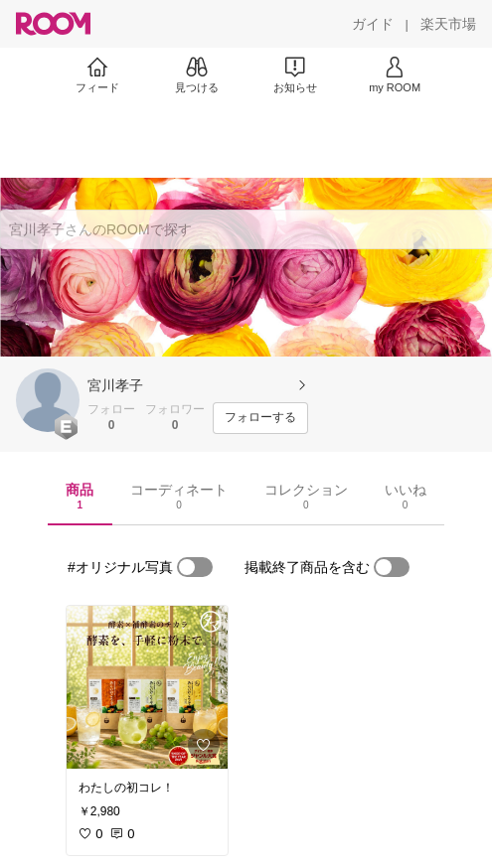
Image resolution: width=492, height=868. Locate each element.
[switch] (195, 567)
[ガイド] (373, 24)
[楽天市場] (448, 24)
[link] (147, 687)
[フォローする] (260, 418)
